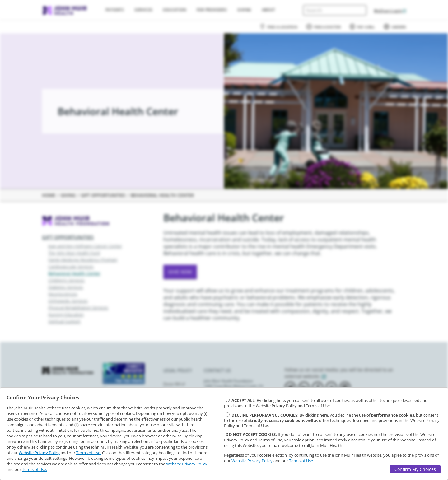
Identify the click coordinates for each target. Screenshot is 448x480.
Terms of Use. (89, 453)
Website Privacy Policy (39, 453)
